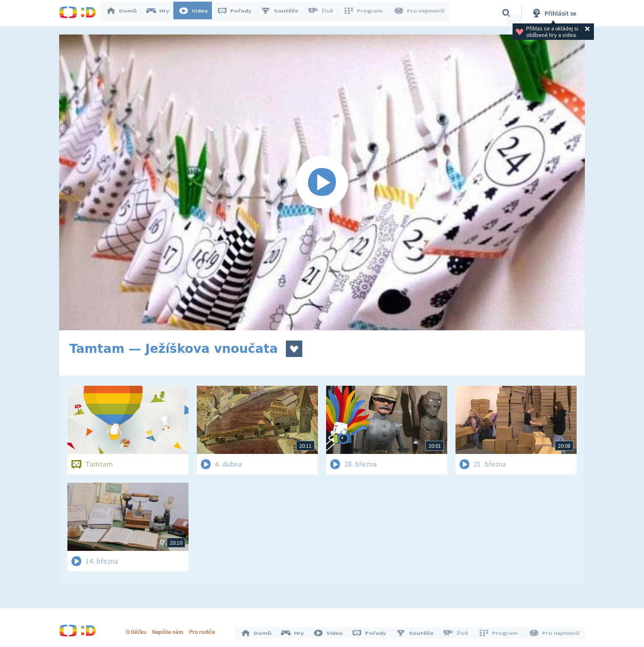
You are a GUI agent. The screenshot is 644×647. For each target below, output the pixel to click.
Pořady (238, 13)
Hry (162, 13)
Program (366, 13)
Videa (197, 13)
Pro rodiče (204, 630)
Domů (125, 13)
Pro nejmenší (420, 13)
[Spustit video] (322, 182)
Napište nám (170, 630)
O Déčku (138, 630)
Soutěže (283, 13)
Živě (324, 13)
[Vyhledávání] (506, 13)
